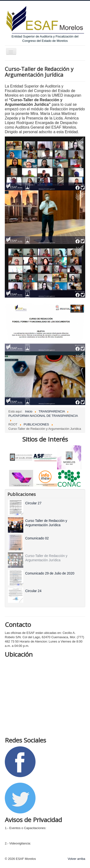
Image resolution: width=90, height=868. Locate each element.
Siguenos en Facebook (21, 779)
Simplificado (13, 838)
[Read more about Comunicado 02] (37, 538)
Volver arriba (76, 859)
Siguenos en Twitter (50, 798)
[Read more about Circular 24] (33, 591)
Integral (10, 832)
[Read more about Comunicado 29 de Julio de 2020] (50, 573)
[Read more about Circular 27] (33, 503)
